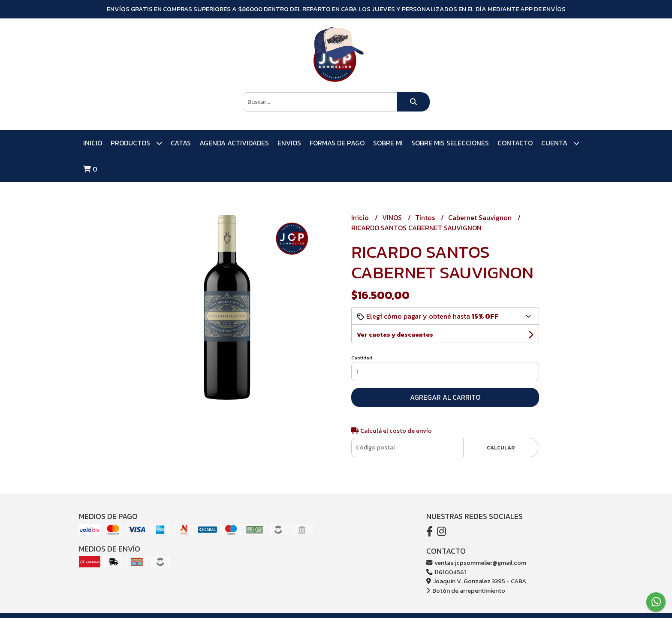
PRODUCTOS (136, 143)
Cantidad (362, 358)
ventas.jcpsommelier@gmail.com (476, 563)
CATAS (181, 143)
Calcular (501, 448)
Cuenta (560, 143)
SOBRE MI (388, 143)
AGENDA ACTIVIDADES (234, 143)
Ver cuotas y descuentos (395, 335)
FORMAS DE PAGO (337, 143)
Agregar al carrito (445, 397)
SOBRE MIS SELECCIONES (450, 143)
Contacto (515, 143)
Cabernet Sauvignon (481, 217)
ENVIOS (289, 143)
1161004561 (446, 572)
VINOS (393, 217)
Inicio (93, 143)
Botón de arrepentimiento (466, 591)
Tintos (426, 217)
